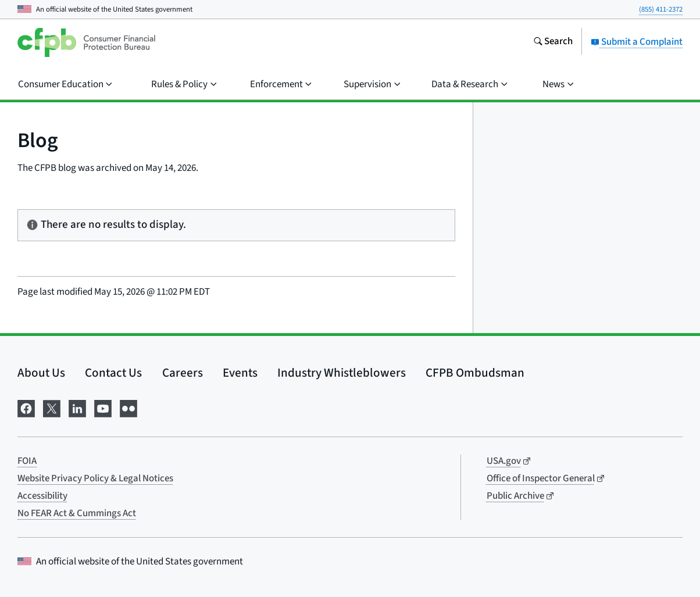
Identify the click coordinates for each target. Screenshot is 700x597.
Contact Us (113, 373)
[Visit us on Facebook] (26, 408)
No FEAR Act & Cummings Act (77, 513)
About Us (41, 373)
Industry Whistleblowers (342, 373)
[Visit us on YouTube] (103, 408)
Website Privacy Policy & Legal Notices (95, 478)
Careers (183, 373)
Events (240, 373)
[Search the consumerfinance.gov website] (553, 42)
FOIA (27, 461)
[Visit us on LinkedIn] (77, 408)
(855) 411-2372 (661, 9)
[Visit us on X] (52, 408)
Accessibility (42, 496)
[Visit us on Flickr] (128, 408)
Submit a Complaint (637, 42)
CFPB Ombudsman (475, 373)
